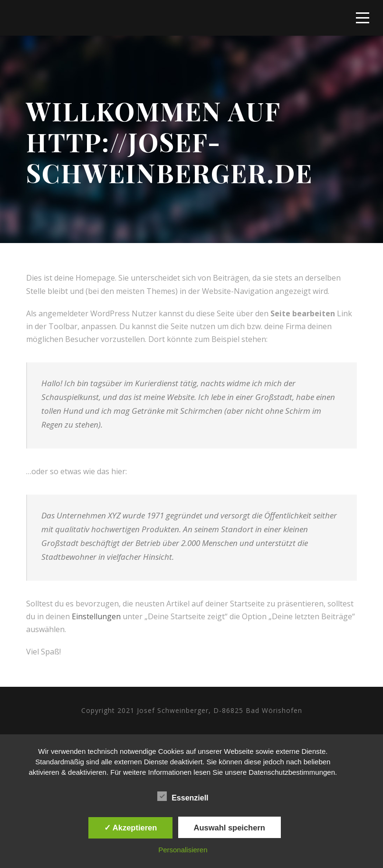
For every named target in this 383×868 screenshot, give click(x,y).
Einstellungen (96, 616)
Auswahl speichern (230, 828)
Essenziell (183, 797)
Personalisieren (183, 850)
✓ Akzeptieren (131, 828)
